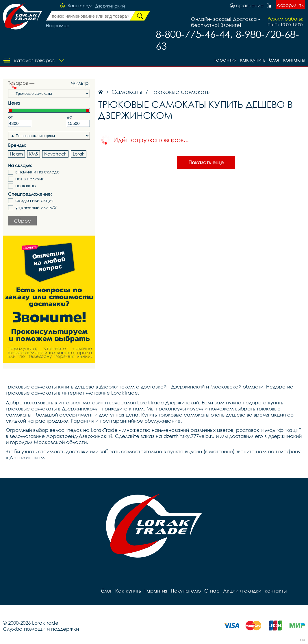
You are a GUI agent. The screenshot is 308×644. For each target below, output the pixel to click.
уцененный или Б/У (36, 207)
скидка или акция (34, 200)
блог (274, 60)
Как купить (253, 60)
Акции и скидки (242, 591)
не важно (26, 186)
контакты (294, 60)
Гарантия (226, 60)
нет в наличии (30, 179)
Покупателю (186, 591)
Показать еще (206, 162)
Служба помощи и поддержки (41, 629)
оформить (290, 5)
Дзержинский (110, 6)
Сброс (22, 221)
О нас (212, 591)
